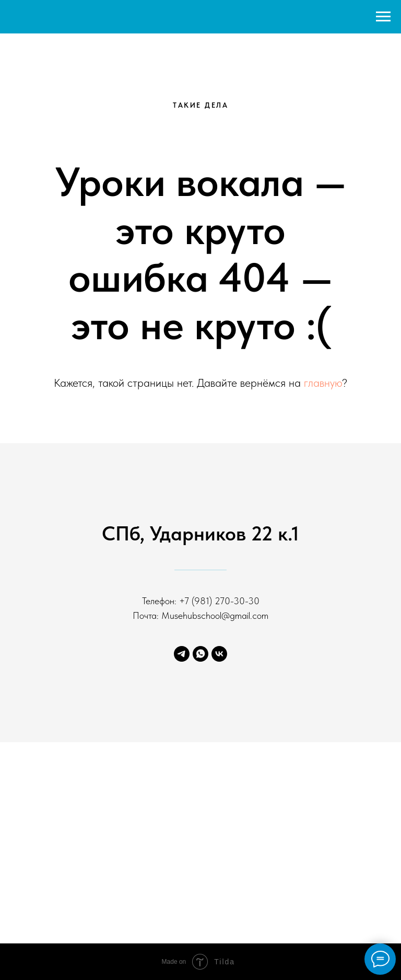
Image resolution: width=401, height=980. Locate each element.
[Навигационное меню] (383, 17)
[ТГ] (182, 654)
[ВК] (219, 654)
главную (323, 383)
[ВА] (200, 654)
